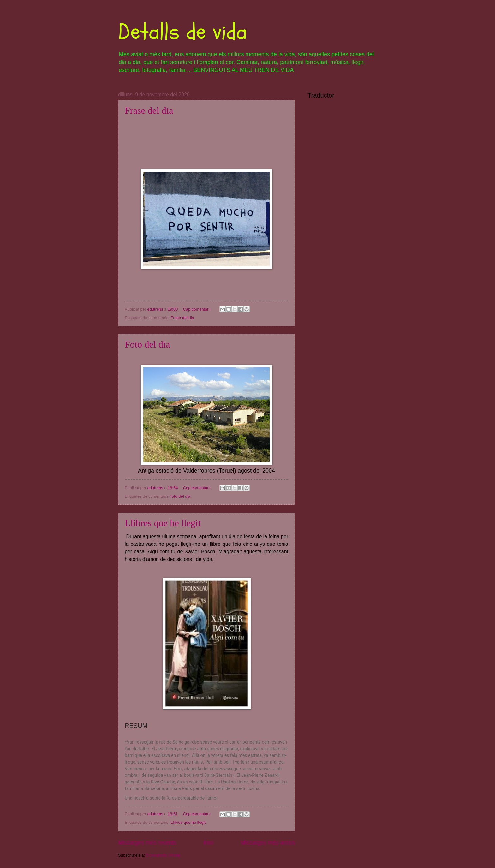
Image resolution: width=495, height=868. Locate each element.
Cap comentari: (197, 309)
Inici (208, 843)
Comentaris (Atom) (163, 855)
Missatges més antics (268, 843)
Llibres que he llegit (163, 523)
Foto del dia (147, 344)
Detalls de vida (182, 32)
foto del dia (180, 496)
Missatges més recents (147, 843)
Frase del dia (149, 110)
